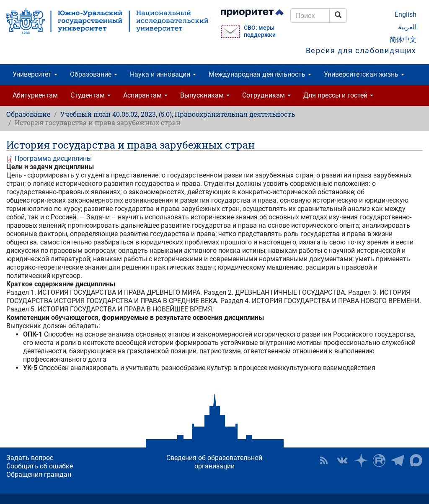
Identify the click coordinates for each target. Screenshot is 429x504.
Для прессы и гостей (338, 95)
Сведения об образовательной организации (214, 462)
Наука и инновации (163, 74)
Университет (35, 74)
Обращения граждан (39, 474)
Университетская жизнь (364, 74)
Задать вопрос (30, 458)
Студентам (90, 95)
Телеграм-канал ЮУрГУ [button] (398, 460)
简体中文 (403, 40)
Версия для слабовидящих (361, 50)
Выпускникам (205, 95)
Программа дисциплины (53, 158)
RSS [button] (324, 460)
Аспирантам (145, 95)
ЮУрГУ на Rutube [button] (379, 460)
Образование (94, 74)
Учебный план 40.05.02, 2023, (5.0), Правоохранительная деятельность (178, 114)
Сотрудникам (266, 95)
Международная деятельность (260, 74)
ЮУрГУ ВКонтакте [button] (342, 460)
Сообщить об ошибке (40, 466)
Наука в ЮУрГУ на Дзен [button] (361, 460)
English (406, 14)
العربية (407, 27)
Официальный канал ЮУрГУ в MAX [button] (416, 460)
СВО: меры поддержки (260, 31)
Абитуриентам (35, 95)
